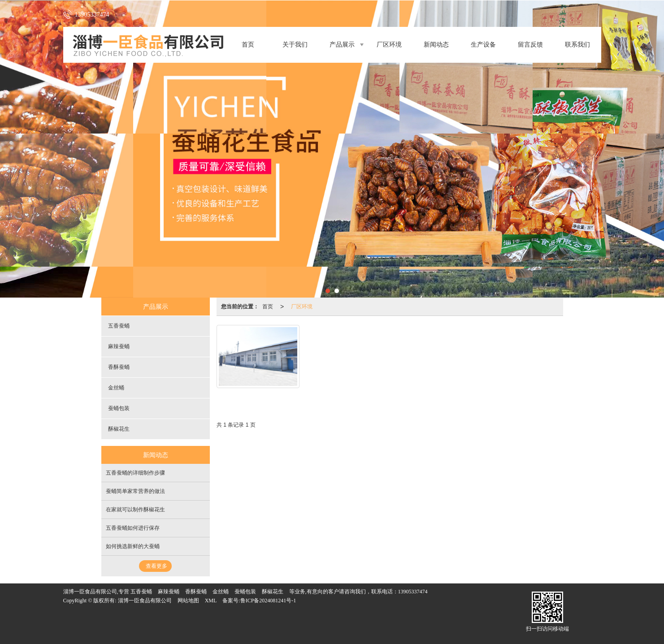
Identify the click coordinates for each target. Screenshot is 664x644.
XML (211, 601)
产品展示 (342, 45)
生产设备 (483, 45)
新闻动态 (436, 45)
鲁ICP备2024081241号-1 (268, 601)
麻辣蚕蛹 (119, 346)
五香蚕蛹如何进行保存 (133, 528)
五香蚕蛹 (119, 326)
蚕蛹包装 (119, 408)
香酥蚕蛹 (119, 367)
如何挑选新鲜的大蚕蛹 (133, 546)
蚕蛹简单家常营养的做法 (135, 491)
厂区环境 (389, 45)
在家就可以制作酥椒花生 (135, 510)
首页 (248, 45)
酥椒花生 (119, 429)
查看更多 (156, 566)
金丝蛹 (116, 388)
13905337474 (413, 592)
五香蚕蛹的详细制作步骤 (135, 473)
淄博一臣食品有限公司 (145, 601)
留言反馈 (530, 45)
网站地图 (188, 601)
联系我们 (577, 45)
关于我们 (295, 45)
